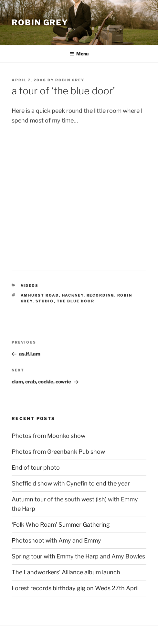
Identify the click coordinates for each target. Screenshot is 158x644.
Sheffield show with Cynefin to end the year (71, 483)
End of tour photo (36, 468)
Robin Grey (40, 23)
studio (45, 301)
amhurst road (40, 295)
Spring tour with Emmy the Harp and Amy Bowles (78, 556)
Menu (79, 54)
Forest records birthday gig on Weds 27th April (75, 588)
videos (30, 286)
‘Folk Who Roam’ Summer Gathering (61, 525)
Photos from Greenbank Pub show (58, 452)
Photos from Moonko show (48, 436)
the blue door (76, 301)
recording (100, 295)
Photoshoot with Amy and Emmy (56, 540)
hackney (73, 295)
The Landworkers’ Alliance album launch (66, 572)
